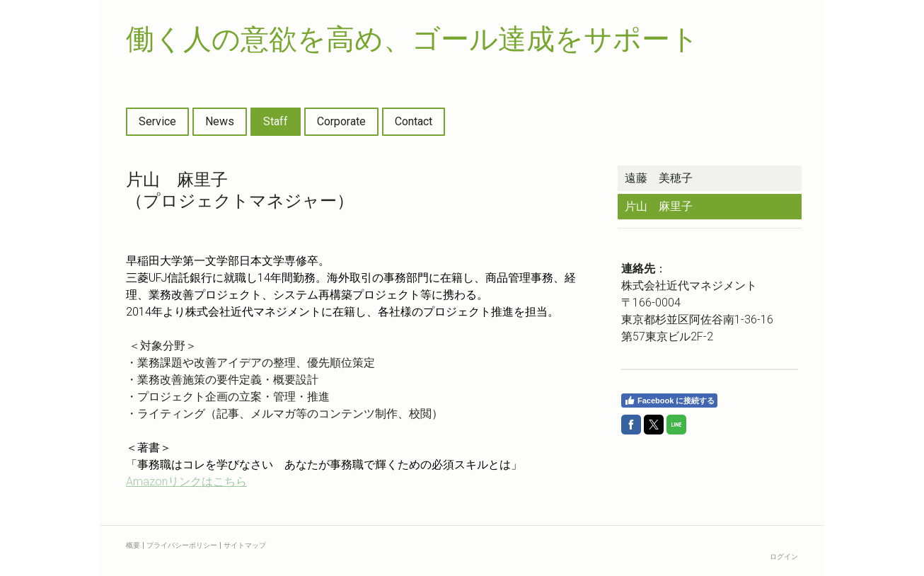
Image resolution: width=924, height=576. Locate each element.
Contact (414, 121)
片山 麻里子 (659, 206)
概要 (133, 545)
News (220, 121)
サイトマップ (245, 545)
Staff (276, 121)
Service (157, 121)
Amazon (186, 482)
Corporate (341, 121)
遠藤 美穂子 (659, 178)
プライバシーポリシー (182, 545)
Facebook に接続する (669, 401)
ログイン (784, 557)
